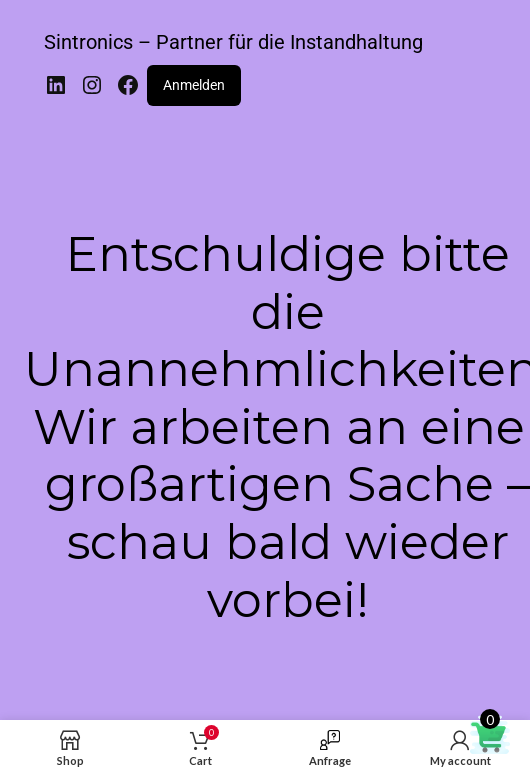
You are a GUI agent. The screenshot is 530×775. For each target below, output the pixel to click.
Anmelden (194, 85)
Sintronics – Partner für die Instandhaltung (233, 42)
